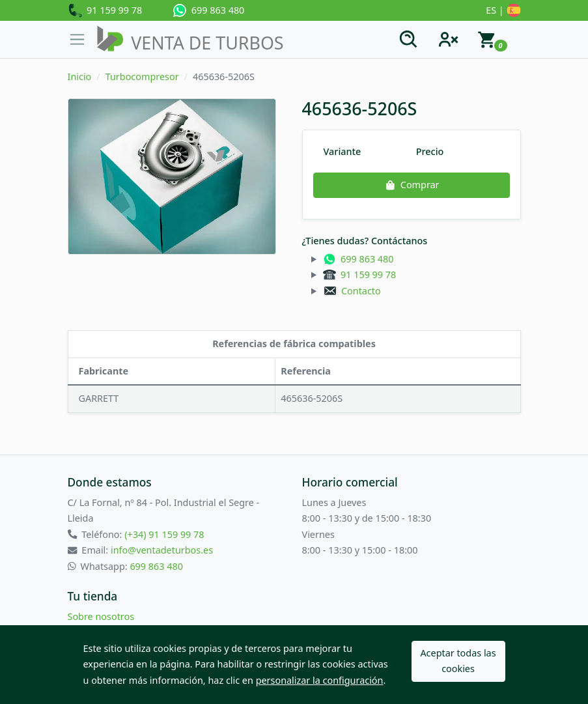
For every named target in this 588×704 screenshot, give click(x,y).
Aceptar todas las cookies (458, 661)
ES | (503, 11)
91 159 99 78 (105, 11)
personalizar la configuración (320, 680)
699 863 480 (209, 10)
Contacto (352, 291)
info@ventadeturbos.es (162, 550)
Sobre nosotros (101, 616)
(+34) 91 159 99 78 (164, 534)
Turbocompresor (142, 77)
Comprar (411, 185)
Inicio (80, 77)
